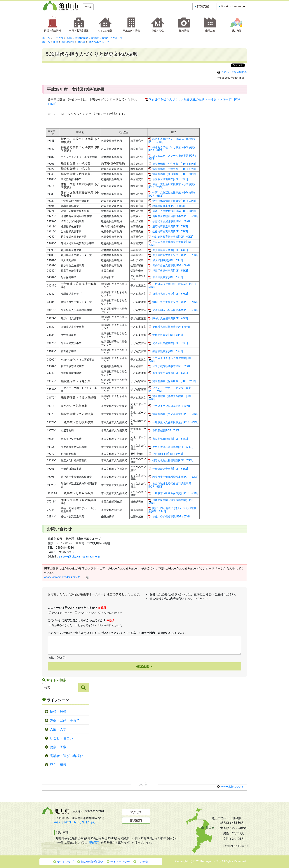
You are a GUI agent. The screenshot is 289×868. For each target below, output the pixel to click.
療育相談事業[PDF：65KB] (168, 351)
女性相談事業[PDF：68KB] (168, 335)
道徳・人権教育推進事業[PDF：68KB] (174, 211)
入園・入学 (58, 729)
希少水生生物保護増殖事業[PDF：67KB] (175, 477)
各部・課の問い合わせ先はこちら (75, 822)
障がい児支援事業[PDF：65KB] (170, 318)
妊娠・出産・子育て (65, 721)
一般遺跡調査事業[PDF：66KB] (170, 469)
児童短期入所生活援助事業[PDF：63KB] (175, 310)
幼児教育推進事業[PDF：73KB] (170, 179)
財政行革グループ (112, 38)
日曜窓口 (94, 843)
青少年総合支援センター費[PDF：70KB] (175, 255)
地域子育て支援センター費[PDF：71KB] (175, 302)
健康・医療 (58, 747)
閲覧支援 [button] (203, 6)
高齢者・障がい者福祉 (66, 756)
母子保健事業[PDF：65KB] (168, 277)
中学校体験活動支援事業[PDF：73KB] (174, 201)
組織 (69, 38)
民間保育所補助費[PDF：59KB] (170, 373)
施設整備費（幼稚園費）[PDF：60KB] (174, 174)
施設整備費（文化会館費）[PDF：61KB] (175, 414)
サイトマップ (63, 862)
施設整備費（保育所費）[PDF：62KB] (174, 381)
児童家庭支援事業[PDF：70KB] (170, 343)
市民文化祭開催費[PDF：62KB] (170, 439)
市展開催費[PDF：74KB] (166, 430)
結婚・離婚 (58, 712)
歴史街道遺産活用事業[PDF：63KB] (173, 447)
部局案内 (136, 820)
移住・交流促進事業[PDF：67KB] (171, 517)
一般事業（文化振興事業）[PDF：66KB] (175, 422)
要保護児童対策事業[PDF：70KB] (171, 327)
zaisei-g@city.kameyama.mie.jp (79, 556)
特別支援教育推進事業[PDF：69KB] (173, 237)
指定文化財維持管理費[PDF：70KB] (173, 460)
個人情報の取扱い (90, 862)
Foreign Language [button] (233, 6)
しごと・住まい (61, 738)
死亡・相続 (58, 765)
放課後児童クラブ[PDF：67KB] (170, 294)
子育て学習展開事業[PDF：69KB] (171, 221)
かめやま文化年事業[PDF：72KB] (171, 406)
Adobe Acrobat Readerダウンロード (67, 577)
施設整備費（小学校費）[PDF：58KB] (174, 164)
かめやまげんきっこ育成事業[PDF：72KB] (171, 360)
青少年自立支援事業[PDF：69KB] (171, 265)
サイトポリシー (118, 862)
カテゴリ (58, 38)
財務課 (95, 38)
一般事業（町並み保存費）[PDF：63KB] (175, 493)
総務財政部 (81, 38)
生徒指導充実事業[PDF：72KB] (170, 231)
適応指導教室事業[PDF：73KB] (170, 227)
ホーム (88, 7)
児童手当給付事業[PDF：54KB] (170, 271)
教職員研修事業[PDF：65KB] (169, 206)
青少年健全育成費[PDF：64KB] (170, 250)
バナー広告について (232, 787)
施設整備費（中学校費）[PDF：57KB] (174, 169)
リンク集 (141, 862)
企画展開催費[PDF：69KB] (168, 454)
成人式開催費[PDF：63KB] (168, 260)
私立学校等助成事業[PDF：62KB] (171, 366)
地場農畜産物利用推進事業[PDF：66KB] (175, 216)
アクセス (136, 812)
